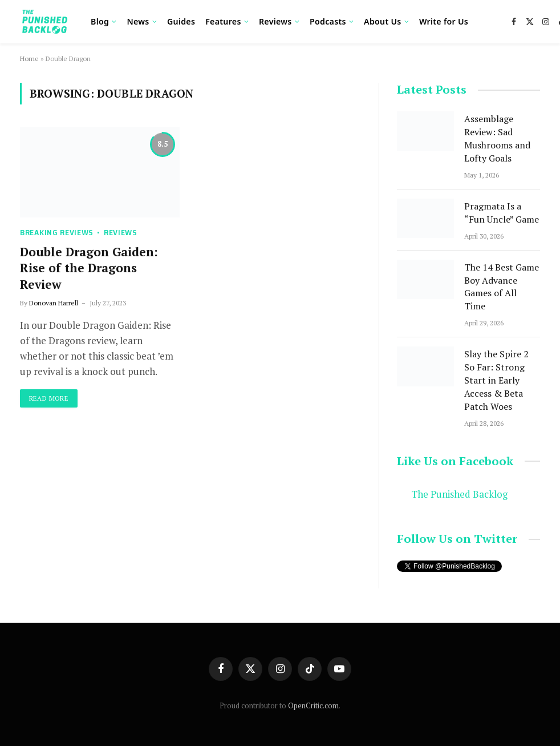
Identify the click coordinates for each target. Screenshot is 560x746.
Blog (100, 21)
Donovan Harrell (54, 303)
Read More (49, 398)
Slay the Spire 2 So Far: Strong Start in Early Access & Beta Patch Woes (496, 380)
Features (223, 21)
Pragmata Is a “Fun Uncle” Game (502, 213)
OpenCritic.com (313, 705)
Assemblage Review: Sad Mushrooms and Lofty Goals (497, 138)
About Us (383, 21)
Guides (181, 21)
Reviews (275, 21)
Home (29, 59)
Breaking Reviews (57, 233)
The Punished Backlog (459, 494)
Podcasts (328, 21)
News (138, 21)
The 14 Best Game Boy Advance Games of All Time (502, 287)
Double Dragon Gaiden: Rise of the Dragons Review (89, 268)
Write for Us (444, 21)
